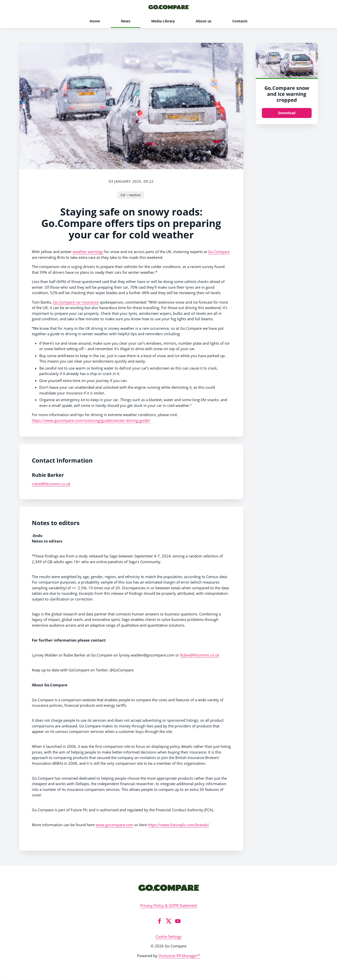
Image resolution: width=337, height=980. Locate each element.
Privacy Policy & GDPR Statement (169, 905)
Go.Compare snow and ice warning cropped (287, 94)
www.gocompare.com (114, 825)
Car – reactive (131, 195)
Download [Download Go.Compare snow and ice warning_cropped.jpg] (287, 113)
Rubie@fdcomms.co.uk (200, 655)
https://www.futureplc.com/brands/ (178, 825)
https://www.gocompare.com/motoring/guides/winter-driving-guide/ (91, 420)
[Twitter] (169, 921)
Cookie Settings (168, 936)
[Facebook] (159, 921)
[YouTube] (178, 921)
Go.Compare (219, 252)
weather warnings (88, 252)
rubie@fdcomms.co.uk (51, 484)
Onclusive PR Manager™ (179, 956)
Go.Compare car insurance (76, 302)
